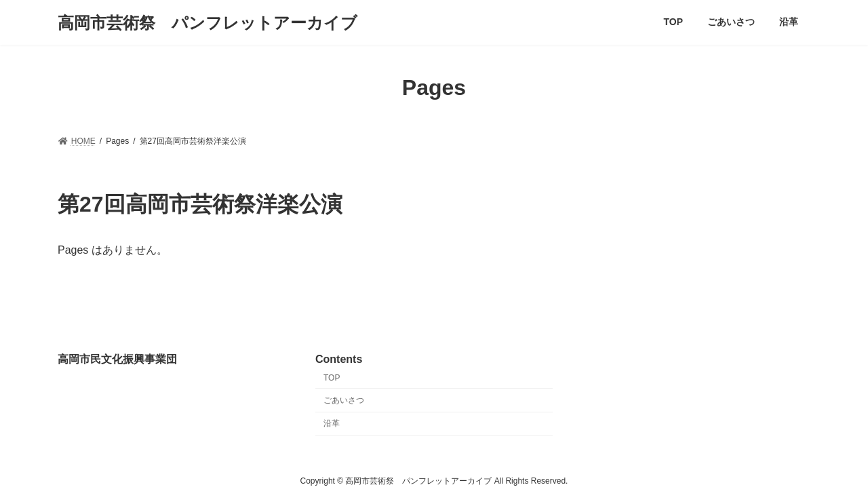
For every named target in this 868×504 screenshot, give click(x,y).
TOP (332, 377)
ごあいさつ (344, 400)
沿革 (332, 423)
